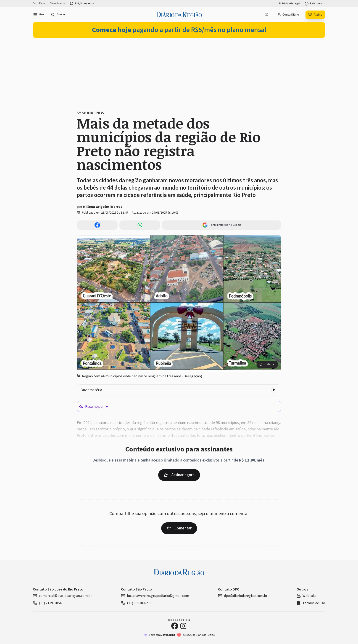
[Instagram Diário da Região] (183, 626)
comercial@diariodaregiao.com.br (62, 596)
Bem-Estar (39, 3)
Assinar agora (179, 475)
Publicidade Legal (290, 4)
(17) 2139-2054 (47, 603)
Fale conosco (315, 4)
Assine (315, 15)
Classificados (57, 3)
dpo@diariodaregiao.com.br (243, 596)
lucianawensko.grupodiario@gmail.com (155, 596)
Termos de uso (311, 603)
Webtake (307, 596)
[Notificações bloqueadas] (267, 15)
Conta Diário (288, 15)
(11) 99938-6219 (136, 603)
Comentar (179, 528)
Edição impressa (82, 4)
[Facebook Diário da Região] (175, 626)
